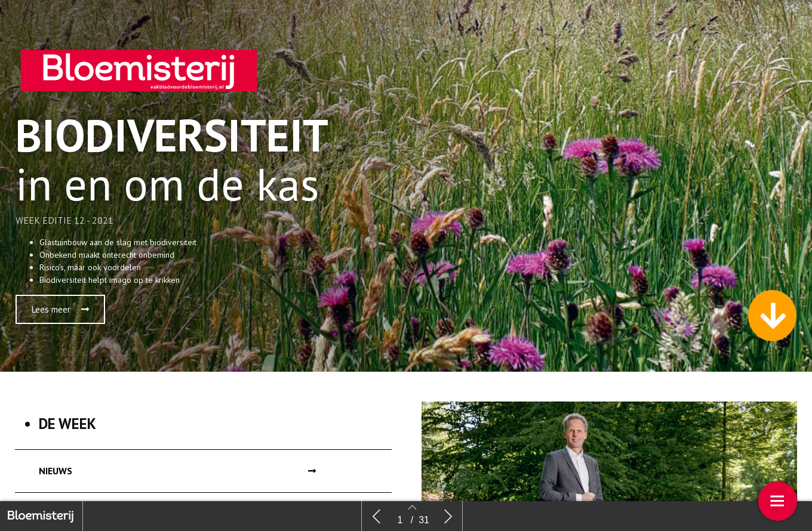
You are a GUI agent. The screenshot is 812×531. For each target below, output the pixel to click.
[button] (60, 309)
